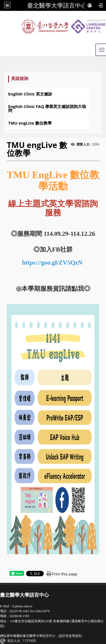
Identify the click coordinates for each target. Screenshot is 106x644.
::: (6, 79)
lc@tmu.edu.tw (23, 606)
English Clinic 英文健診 (30, 94)
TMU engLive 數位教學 (30, 123)
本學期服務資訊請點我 (53, 289)
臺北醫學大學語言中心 (57, 5)
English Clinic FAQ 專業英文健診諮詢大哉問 (47, 108)
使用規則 (75, 636)
